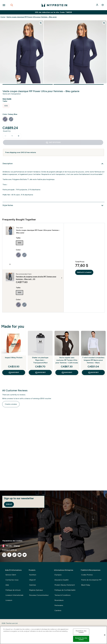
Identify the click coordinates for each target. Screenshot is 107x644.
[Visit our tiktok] (14, 555)
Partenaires (59, 605)
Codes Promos (87, 575)
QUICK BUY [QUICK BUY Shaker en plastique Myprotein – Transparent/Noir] (40, 372)
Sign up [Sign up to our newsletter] (9, 504)
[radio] (6, 106)
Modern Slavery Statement (65, 585)
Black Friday (86, 585)
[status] (12, 136)
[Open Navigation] (4, 5)
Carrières (58, 610)
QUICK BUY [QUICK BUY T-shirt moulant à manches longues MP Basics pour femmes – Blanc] (93, 372)
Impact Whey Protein (14, 358)
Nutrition (33, 575)
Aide (7, 585)
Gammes (33, 585)
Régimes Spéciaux (36, 590)
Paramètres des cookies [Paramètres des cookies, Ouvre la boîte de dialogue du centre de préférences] (81, 632)
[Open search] (12, 5)
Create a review (11, 404)
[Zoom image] (41, 23)
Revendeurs (59, 600)
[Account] (97, 5)
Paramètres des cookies (12, 541)
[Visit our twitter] (25, 555)
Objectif (32, 580)
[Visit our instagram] (4, 555)
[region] (53, 635)
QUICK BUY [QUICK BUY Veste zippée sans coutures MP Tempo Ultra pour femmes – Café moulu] (67, 372)
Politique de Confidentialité (65, 590)
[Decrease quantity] (5, 136)
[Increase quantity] (19, 136)
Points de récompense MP (91, 580)
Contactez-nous (12, 580)
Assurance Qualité (62, 580)
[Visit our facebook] (9, 555)
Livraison (9, 600)
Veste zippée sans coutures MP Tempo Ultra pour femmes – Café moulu (67, 360)
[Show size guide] (7, 99)
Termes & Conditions (63, 595)
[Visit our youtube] (20, 555)
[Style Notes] (53, 205)
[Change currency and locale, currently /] (53, 546)
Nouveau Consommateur (39, 595)
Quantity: (7, 131)
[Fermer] (105, 635)
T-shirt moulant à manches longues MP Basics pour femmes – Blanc (93, 360)
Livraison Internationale (14, 595)
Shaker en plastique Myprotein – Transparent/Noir (40, 360)
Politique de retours (13, 590)
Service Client (11, 575)
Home (3, 17)
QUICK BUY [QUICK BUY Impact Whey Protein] (14, 372)
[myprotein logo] (54, 5)
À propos (58, 575)
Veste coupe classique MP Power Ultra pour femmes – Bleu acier (32, 17)
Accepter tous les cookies (81, 639)
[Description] (53, 164)
